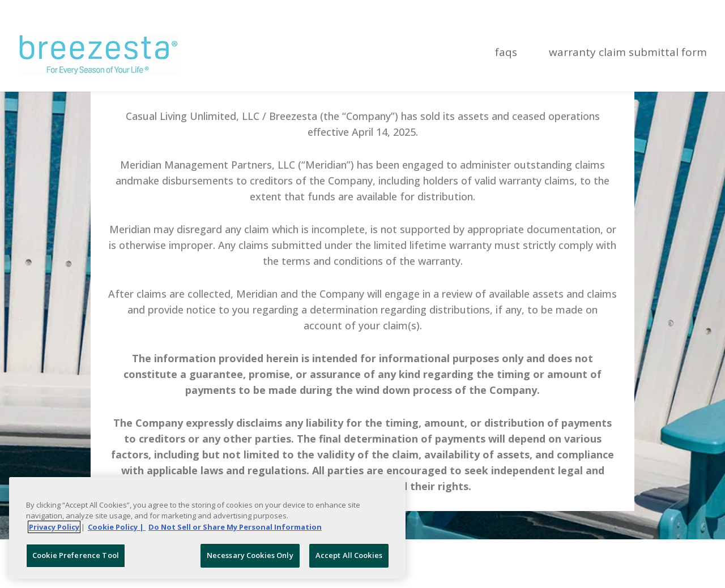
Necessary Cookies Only (250, 555)
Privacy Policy (54, 527)
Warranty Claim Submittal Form (628, 54)
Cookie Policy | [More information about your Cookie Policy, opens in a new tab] (117, 527)
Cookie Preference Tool (76, 555)
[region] (207, 528)
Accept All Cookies (349, 555)
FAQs (506, 54)
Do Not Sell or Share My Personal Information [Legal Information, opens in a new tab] (235, 527)
